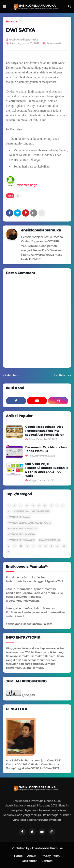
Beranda (11, 21)
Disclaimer (29, 861)
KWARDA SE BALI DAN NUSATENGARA (29, 523)
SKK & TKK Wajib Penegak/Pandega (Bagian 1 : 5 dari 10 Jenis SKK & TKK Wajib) (47, 470)
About (31, 856)
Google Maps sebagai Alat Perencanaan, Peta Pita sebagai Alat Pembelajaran (45, 431)
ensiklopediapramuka (41, 230)
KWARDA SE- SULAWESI (21, 540)
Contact (47, 861)
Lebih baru (12, 375)
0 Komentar (55, 43)
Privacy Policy (50, 856)
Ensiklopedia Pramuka (47, 848)
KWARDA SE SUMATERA (21, 534)
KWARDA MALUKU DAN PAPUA (32, 511)
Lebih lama (62, 375)
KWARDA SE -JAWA (19, 517)
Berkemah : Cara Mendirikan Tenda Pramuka (46, 449)
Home (18, 856)
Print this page (22, 185)
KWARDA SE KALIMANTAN (22, 529)
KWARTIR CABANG (50, 540)
